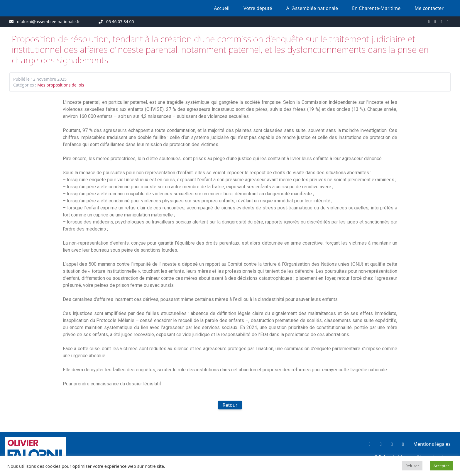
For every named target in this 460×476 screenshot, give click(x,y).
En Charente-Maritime (376, 8)
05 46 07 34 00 (120, 22)
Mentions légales (432, 444)
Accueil (222, 8)
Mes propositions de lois (61, 85)
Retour (230, 405)
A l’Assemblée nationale (312, 8)
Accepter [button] (441, 466)
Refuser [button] (412, 466)
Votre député (258, 8)
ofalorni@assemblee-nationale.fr (49, 22)
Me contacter (429, 8)
